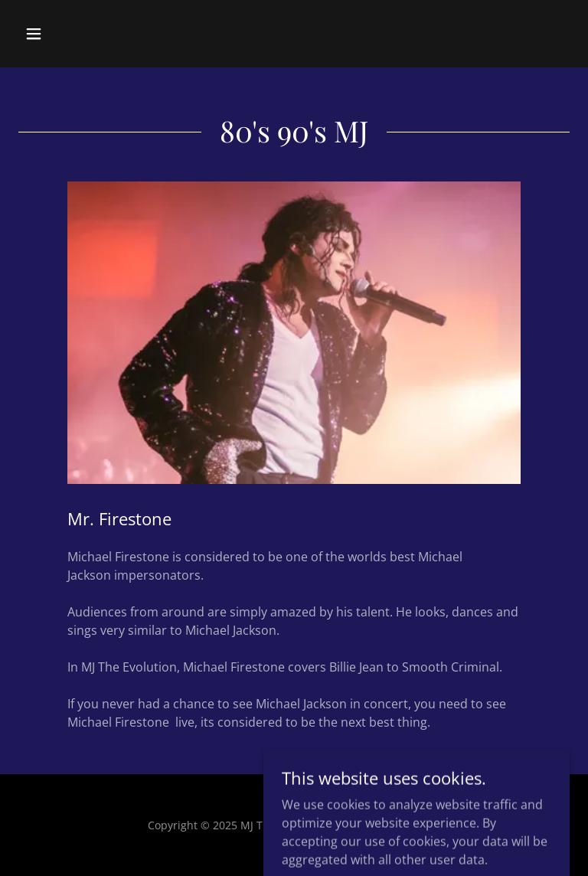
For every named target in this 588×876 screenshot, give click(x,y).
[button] (82, 34)
